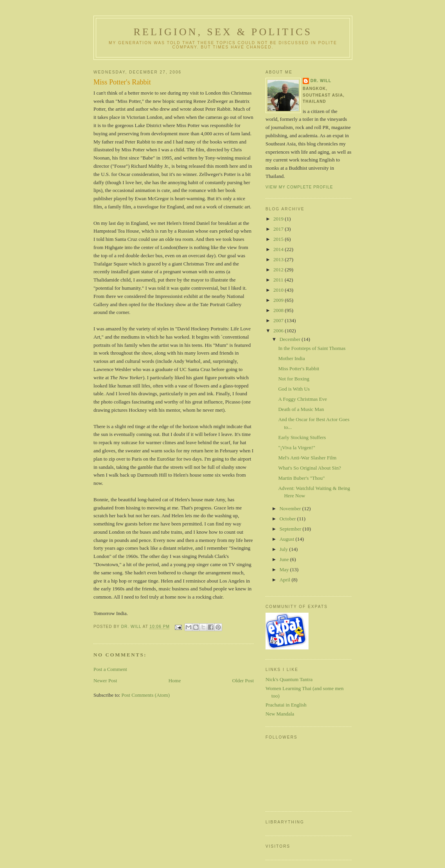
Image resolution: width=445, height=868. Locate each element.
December (291, 339)
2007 (279, 320)
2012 (279, 270)
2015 (279, 239)
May (285, 569)
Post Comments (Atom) (146, 695)
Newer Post (105, 681)
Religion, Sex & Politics (223, 32)
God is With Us (294, 389)
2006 (279, 331)
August (288, 539)
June (285, 559)
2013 (279, 259)
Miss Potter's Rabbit (299, 369)
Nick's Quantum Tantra (289, 679)
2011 (279, 280)
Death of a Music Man (301, 409)
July (284, 549)
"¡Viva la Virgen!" (297, 447)
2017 (279, 229)
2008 (279, 310)
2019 (279, 219)
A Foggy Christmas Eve (302, 399)
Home (175, 681)
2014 (279, 249)
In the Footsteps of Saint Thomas (312, 348)
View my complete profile (299, 187)
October (288, 519)
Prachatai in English (286, 705)
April (286, 580)
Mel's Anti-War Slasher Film (307, 458)
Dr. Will (321, 81)
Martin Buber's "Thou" (301, 478)
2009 (279, 300)
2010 (279, 290)
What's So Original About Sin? (310, 468)
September (291, 529)
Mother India (291, 358)
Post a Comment (110, 669)
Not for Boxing (293, 379)
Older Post (243, 681)
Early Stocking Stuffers (302, 437)
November (291, 508)
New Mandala (280, 714)
